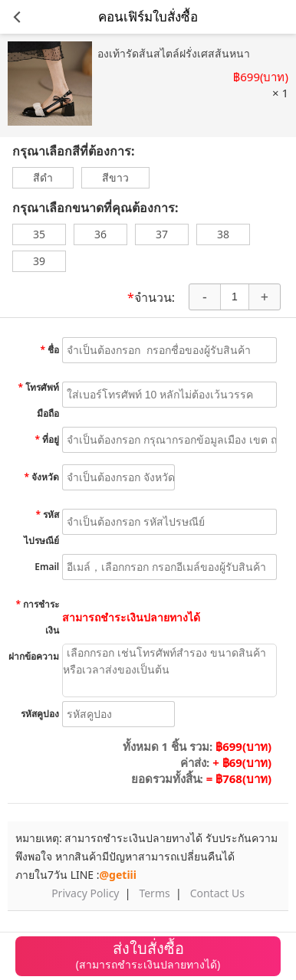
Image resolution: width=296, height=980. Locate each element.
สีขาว (115, 177)
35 (39, 234)
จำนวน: (151, 298)
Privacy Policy (85, 893)
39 (39, 261)
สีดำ (43, 177)
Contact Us (217, 893)
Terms (154, 893)
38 (223, 234)
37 (162, 234)
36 (100, 234)
